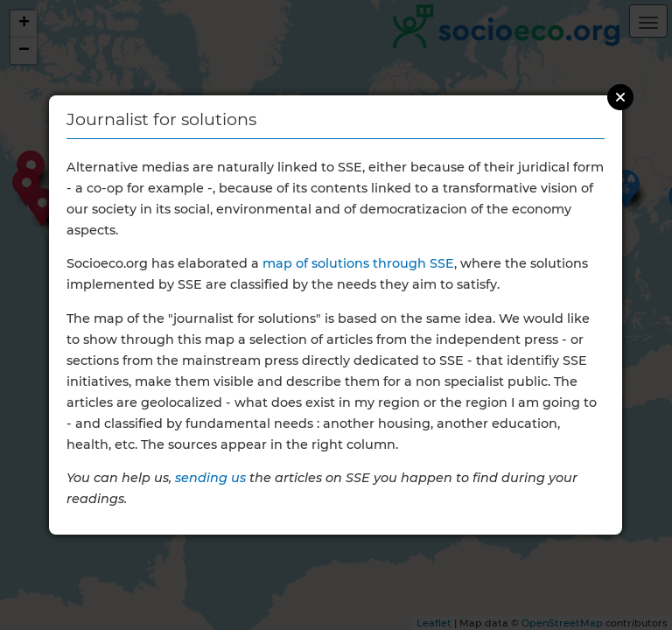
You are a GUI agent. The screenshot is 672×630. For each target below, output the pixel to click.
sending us (210, 478)
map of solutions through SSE (358, 263)
